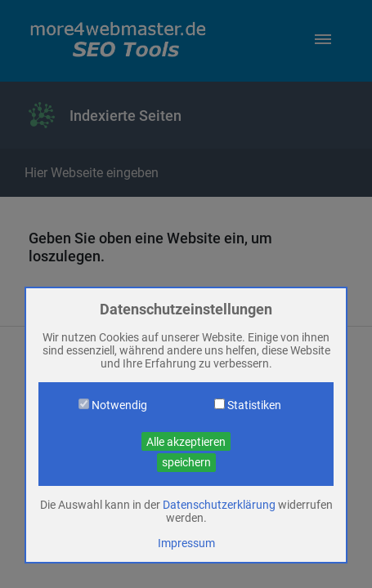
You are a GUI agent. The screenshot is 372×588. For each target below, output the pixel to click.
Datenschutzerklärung (219, 505)
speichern (186, 462)
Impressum (186, 543)
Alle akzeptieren (186, 442)
